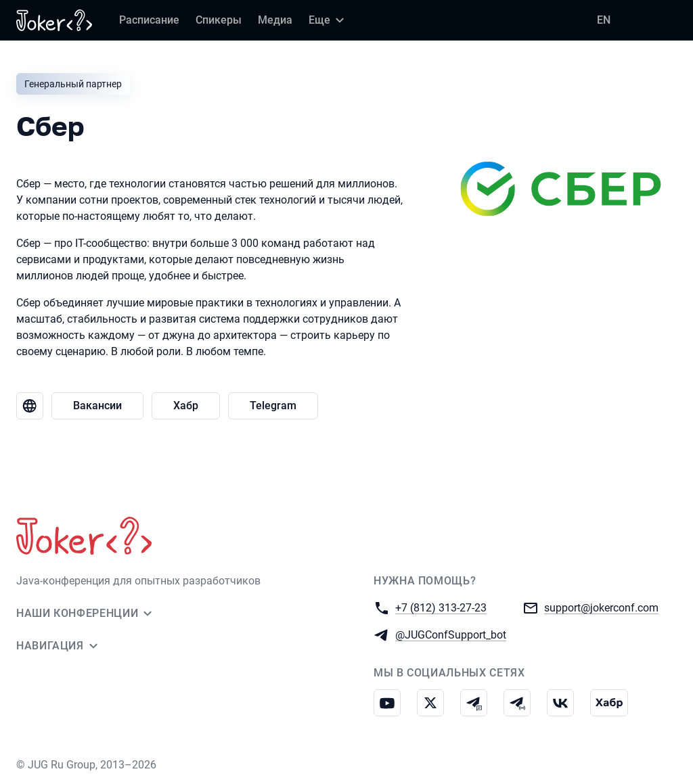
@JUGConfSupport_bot (451, 634)
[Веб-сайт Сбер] (30, 406)
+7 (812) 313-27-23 (441, 607)
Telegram (273, 406)
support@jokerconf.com (601, 607)
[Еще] (328, 20)
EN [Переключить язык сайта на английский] (604, 20)
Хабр (186, 406)
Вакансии (97, 406)
